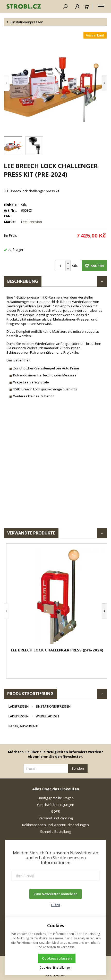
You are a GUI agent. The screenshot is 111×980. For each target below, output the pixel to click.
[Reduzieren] (68, 269)
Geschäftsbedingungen (56, 805)
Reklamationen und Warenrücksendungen (55, 825)
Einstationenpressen (53, 706)
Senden (78, 768)
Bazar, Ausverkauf (23, 726)
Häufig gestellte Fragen (56, 798)
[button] (6, 83)
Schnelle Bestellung (55, 831)
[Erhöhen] (68, 263)
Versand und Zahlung (56, 818)
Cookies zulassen (57, 958)
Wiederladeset (48, 716)
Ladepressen (19, 706)
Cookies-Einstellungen (55, 967)
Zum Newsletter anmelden (55, 894)
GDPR (55, 811)
